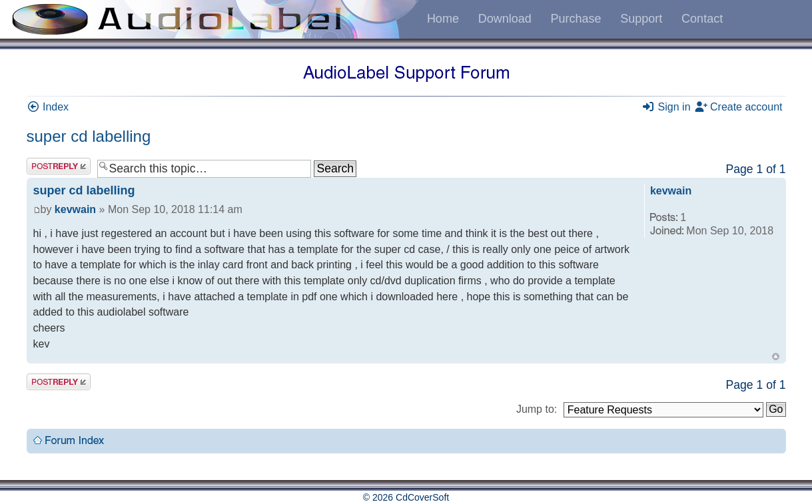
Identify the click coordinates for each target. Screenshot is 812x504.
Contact (702, 19)
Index (48, 107)
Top (776, 357)
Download (505, 19)
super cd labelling (89, 136)
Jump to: (537, 409)
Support (641, 19)
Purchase (576, 19)
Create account (738, 107)
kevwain (75, 209)
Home (443, 19)
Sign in (666, 107)
